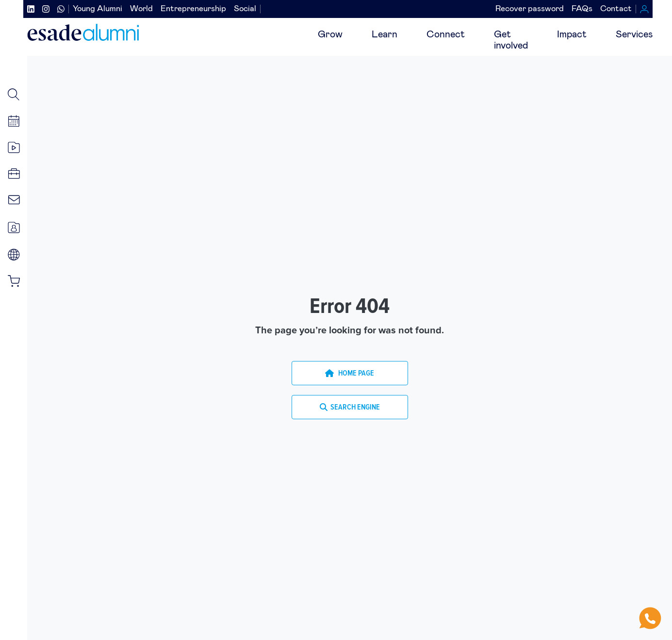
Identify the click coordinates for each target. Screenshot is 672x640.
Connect (446, 34)
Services (634, 34)
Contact (616, 9)
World (141, 9)
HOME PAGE (350, 373)
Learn (385, 34)
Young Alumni (98, 9)
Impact (572, 34)
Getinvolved (511, 40)
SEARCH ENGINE (350, 407)
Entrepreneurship (193, 9)
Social (245, 9)
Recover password (530, 9)
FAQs (582, 9)
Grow (330, 34)
